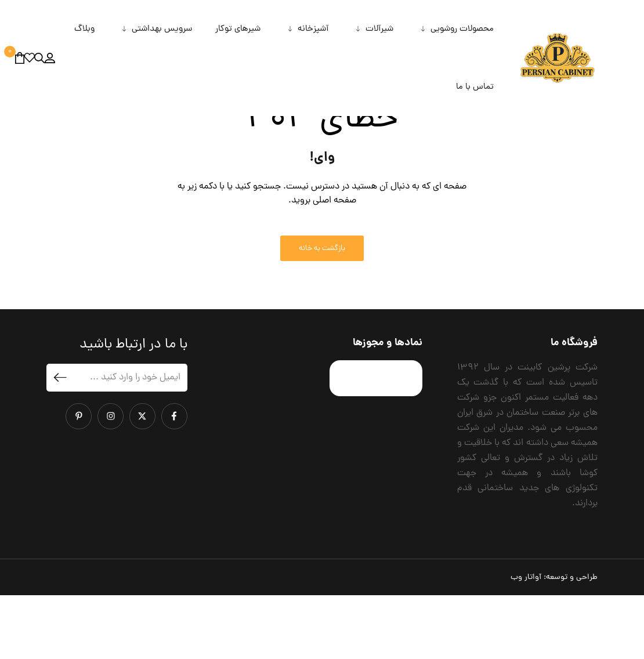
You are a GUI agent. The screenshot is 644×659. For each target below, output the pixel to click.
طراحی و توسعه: (554, 641)
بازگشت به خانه (322, 312)
